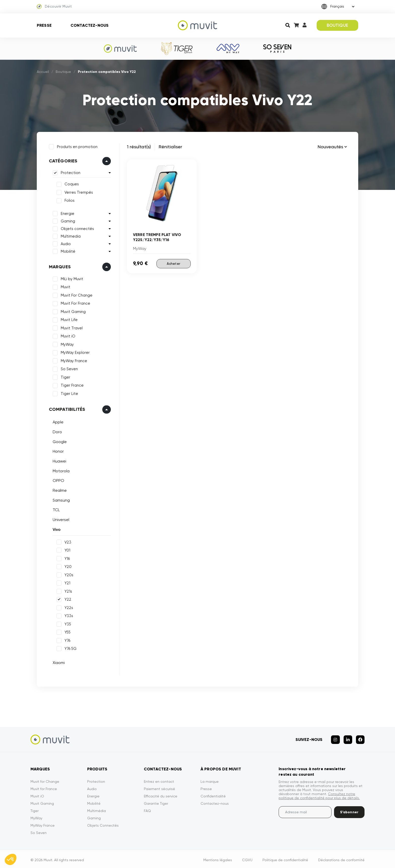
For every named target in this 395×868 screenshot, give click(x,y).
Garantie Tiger (156, 801)
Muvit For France (75, 303)
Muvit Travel (71, 327)
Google (59, 441)
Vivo (56, 529)
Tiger (65, 377)
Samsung (60, 499)
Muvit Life (68, 319)
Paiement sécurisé (159, 787)
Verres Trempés (78, 192)
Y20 (67, 566)
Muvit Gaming (72, 311)
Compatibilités (66, 409)
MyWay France (73, 360)
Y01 (67, 549)
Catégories (62, 160)
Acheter (173, 263)
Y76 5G (70, 648)
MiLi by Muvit (71, 278)
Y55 (67, 631)
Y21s (68, 591)
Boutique (63, 72)
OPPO (58, 480)
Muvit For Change (76, 295)
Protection (70, 172)
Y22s (68, 607)
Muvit (65, 286)
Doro (57, 431)
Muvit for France (44, 787)
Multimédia (96, 808)
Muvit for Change (45, 779)
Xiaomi (58, 662)
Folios (69, 200)
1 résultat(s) (139, 147)
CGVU (247, 858)
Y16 (66, 558)
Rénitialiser (170, 147)
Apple (57, 422)
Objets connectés (77, 228)
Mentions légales (218, 858)
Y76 (67, 640)
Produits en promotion (76, 146)
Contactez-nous (90, 25)
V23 (67, 541)
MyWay (67, 344)
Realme (59, 490)
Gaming (67, 220)
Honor (57, 451)
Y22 (67, 599)
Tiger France (71, 385)
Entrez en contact (159, 779)
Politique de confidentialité (285, 858)
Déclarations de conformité (341, 858)
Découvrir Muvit (54, 7)
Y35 (67, 623)
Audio (65, 243)
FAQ (147, 808)
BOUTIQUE (337, 25)
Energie (67, 213)
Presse (44, 25)
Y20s (68, 574)
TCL (55, 509)
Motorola (60, 470)
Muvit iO (67, 336)
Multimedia (70, 236)
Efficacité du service (161, 794)
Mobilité (67, 251)
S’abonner (349, 810)
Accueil (43, 72)
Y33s (68, 615)
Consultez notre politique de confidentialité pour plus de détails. (319, 794)
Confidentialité (213, 794)
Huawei (59, 460)
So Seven (69, 368)
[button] (11, 859)
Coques (71, 184)
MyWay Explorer (74, 352)
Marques (59, 266)
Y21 (67, 582)
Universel (60, 519)
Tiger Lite (69, 393)
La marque (210, 779)
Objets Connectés (103, 823)
